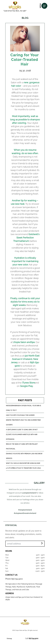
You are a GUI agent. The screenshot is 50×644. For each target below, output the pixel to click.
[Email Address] (25, 544)
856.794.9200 (17, 579)
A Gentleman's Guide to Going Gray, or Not (22, 430)
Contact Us (11, 575)
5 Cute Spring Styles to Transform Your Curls (23, 468)
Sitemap (9, 638)
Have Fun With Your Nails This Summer (20, 415)
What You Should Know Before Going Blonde (23, 463)
